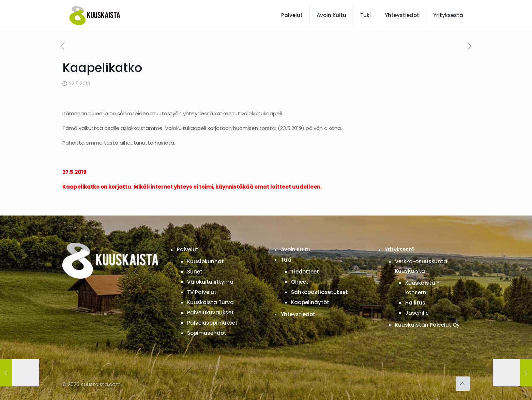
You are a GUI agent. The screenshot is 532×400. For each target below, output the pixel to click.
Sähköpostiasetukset (320, 292)
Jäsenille (417, 313)
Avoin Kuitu (296, 249)
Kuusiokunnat (206, 261)
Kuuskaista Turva (210, 302)
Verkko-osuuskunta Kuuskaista (421, 266)
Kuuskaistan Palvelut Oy (427, 325)
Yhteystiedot (298, 314)
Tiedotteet (305, 272)
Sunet (195, 272)
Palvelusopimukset (212, 323)
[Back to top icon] (463, 384)
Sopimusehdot (207, 333)
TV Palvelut (202, 292)
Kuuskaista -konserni (422, 288)
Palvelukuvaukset (210, 313)
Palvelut (188, 249)
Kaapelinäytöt (310, 302)
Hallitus (415, 303)
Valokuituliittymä (210, 282)
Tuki (286, 260)
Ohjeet (300, 282)
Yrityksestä (400, 249)
